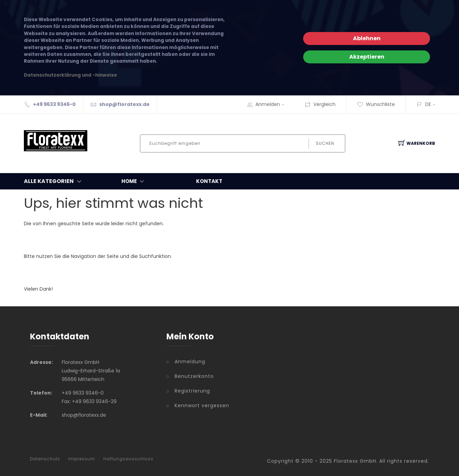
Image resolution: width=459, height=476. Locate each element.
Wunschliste (376, 104)
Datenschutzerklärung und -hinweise (70, 75)
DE (428, 104)
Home (134, 181)
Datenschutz (45, 459)
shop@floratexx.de (124, 104)
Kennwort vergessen (202, 405)
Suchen (325, 143)
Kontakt (209, 181)
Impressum (82, 459)
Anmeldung (190, 362)
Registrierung (192, 391)
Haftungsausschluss (128, 459)
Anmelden (272, 104)
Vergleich (320, 104)
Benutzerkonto (194, 376)
